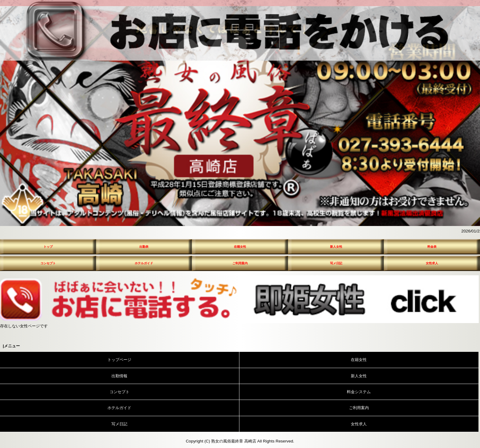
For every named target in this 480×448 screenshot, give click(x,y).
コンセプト (48, 263)
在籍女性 (240, 247)
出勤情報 (119, 376)
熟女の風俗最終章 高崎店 (234, 441)
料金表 (432, 247)
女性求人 (432, 263)
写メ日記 (336, 263)
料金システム (359, 392)
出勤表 (144, 247)
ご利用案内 (240, 263)
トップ (48, 247)
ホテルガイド (144, 263)
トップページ (119, 360)
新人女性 (336, 247)
